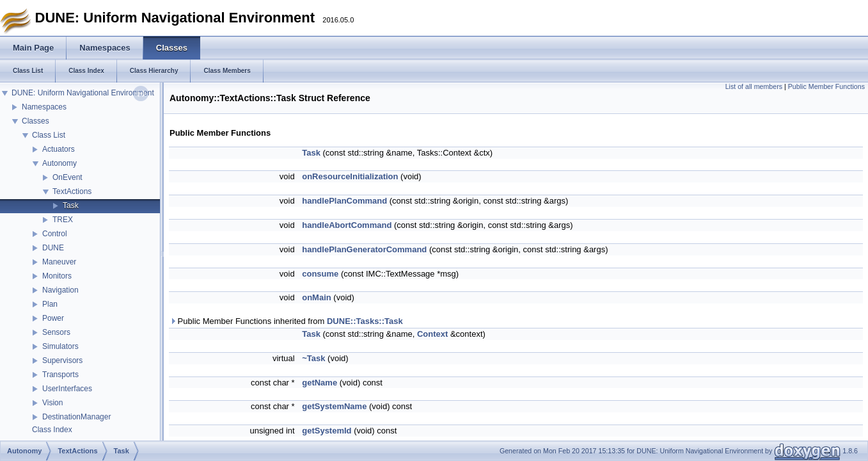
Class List (49, 135)
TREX (63, 220)
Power (53, 318)
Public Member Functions (826, 86)
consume (320, 274)
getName (320, 383)
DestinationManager (76, 417)
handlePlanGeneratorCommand (364, 249)
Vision (52, 403)
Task (71, 206)
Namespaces (44, 107)
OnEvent (67, 177)
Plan (50, 304)
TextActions (72, 191)
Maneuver (59, 262)
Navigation (60, 290)
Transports (60, 375)
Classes (36, 121)
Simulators (60, 346)
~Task (313, 358)
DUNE (53, 248)
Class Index (52, 430)
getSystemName (334, 406)
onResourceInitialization (350, 176)
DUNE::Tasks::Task (365, 321)
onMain (317, 297)
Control (55, 234)
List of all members (754, 86)
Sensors (56, 332)
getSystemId (327, 431)
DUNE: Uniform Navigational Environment (83, 93)
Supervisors (62, 360)
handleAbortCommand (347, 225)
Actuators (59, 149)
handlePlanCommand (344, 201)
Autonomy (59, 163)
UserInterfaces (67, 389)
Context (432, 334)
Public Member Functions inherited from (286, 321)
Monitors (57, 276)
